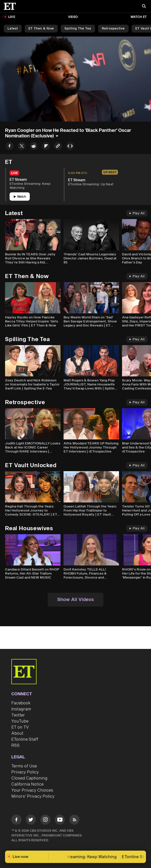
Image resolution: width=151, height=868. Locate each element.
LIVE (12, 17)
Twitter (18, 715)
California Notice (27, 784)
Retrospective (113, 29)
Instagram (21, 709)
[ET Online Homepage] (11, 6)
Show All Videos (75, 600)
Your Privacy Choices (32, 790)
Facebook (21, 703)
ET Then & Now (41, 29)
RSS (16, 745)
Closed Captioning (29, 778)
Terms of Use (24, 766)
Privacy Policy (25, 772)
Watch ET (139, 17)
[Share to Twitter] (22, 147)
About (17, 733)
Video (73, 17)
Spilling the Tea (78, 29)
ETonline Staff (25, 739)
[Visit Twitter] (31, 820)
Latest (13, 29)
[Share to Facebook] (10, 147)
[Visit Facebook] (16, 820)
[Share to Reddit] (34, 147)
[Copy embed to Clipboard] (70, 147)
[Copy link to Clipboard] (58, 147)
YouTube (20, 721)
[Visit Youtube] (60, 820)
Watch (20, 197)
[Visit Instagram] (45, 820)
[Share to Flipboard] (46, 147)
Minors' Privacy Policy (33, 796)
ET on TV (20, 727)
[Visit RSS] (74, 820)
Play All (137, 213)
